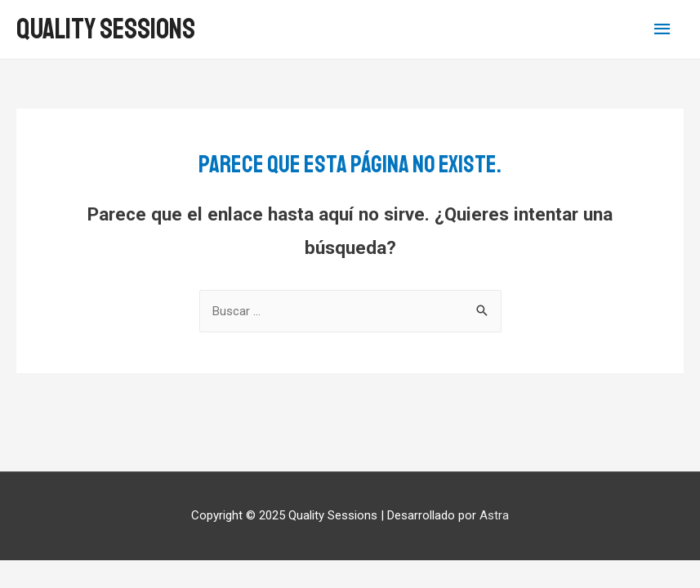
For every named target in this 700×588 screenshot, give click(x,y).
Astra (494, 515)
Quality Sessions (106, 29)
